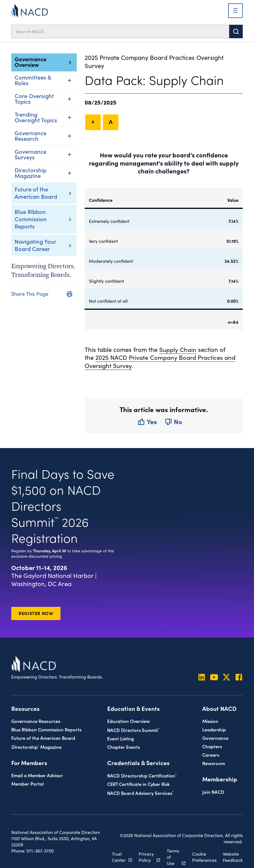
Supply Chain (178, 349)
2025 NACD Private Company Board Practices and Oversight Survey (161, 362)
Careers (211, 755)
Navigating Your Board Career (35, 245)
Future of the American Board (36, 193)
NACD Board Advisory (140, 793)
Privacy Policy (146, 857)
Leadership (214, 730)
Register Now (36, 613)
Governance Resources (36, 721)
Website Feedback (233, 857)
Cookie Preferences (204, 857)
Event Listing (121, 739)
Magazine (36, 747)
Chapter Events (123, 747)
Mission (210, 721)
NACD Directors (133, 730)
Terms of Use (173, 857)
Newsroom (214, 763)
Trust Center (119, 857)
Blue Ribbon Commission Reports (31, 219)
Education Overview (129, 721)
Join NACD (213, 792)
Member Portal (27, 784)
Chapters (212, 746)
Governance (215, 738)
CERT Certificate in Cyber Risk (138, 784)
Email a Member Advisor (37, 775)
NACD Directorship (142, 776)
